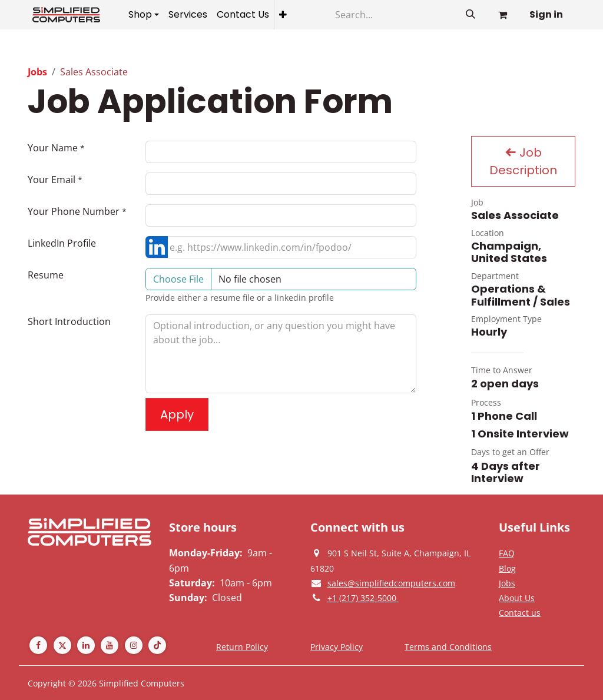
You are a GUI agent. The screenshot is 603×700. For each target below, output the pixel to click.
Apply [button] (177, 414)
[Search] (391, 15)
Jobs (37, 72)
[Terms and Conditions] (448, 646)
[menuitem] (144, 15)
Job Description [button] (523, 161)
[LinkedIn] (86, 645)
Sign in (546, 14)
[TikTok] (157, 645)
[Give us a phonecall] (363, 598)
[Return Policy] (242, 646)
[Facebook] (38, 645)
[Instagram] (134, 645)
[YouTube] (110, 645)
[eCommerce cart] (502, 15)
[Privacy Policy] (507, 553)
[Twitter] (62, 645)
